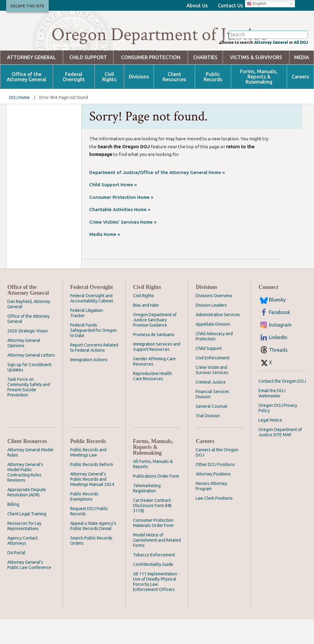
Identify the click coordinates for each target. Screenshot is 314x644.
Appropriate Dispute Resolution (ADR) (27, 517)
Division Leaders (211, 330)
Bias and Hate (146, 330)
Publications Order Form (156, 501)
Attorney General (263, 66)
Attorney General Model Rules (30, 477)
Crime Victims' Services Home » (123, 246)
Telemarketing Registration (147, 513)
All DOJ (299, 66)
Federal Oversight (74, 101)
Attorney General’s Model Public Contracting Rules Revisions (25, 497)
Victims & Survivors (256, 82)
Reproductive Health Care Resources (153, 401)
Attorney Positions (213, 498)
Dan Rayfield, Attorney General (29, 329)
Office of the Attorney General (27, 101)
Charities (205, 82)
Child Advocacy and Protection (214, 361)
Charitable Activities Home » (120, 234)
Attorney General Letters (31, 380)
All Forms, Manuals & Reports (153, 489)
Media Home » (105, 259)
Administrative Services (218, 339)
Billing (13, 529)
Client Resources (174, 101)
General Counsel (212, 431)
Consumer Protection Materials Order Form (153, 547)
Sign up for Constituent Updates (29, 392)
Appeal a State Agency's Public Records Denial (93, 550)
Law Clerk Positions (214, 523)
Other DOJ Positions (215, 489)
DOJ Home (19, 122)
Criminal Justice (211, 407)
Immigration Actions (89, 384)
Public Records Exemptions (84, 521)
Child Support (88, 82)
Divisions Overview (214, 320)
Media (302, 82)
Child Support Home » (113, 209)
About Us (197, 6)
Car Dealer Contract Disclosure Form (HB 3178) (152, 530)
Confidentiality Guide (153, 589)
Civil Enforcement (213, 382)
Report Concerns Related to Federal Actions (94, 372)
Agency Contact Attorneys (23, 565)
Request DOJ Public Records (89, 536)
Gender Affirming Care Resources (154, 386)
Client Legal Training (27, 538)
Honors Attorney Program (211, 511)
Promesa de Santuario (154, 359)
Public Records (213, 101)
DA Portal (16, 577)
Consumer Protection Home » (121, 222)
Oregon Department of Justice (160, 35)
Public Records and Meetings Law (88, 477)
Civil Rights (109, 101)
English (257, 4)
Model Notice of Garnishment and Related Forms (157, 565)
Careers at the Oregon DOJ (217, 477)
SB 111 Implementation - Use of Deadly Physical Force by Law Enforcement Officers (156, 606)
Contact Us (230, 6)
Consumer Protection (151, 82)
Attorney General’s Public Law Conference (29, 589)
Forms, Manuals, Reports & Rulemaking (259, 101)
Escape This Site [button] (27, 6)
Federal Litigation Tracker (87, 337)
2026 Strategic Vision (28, 355)
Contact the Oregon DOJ (282, 406)
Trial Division (208, 440)
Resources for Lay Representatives (24, 550)
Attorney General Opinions (24, 367)
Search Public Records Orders (91, 565)
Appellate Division (213, 349)
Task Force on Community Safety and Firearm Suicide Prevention (29, 412)
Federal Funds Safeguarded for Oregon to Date (94, 355)
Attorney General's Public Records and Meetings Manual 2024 (92, 504)
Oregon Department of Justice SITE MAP (280, 457)
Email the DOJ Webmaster (272, 418)
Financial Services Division (213, 419)
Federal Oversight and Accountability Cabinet (92, 323)
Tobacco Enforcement (154, 579)
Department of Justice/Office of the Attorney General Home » (157, 197)
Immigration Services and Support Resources (157, 371)
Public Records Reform (92, 489)
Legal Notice (270, 445)
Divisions (139, 101)
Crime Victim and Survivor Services (212, 394)
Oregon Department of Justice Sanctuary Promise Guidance (155, 344)
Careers (300, 101)
